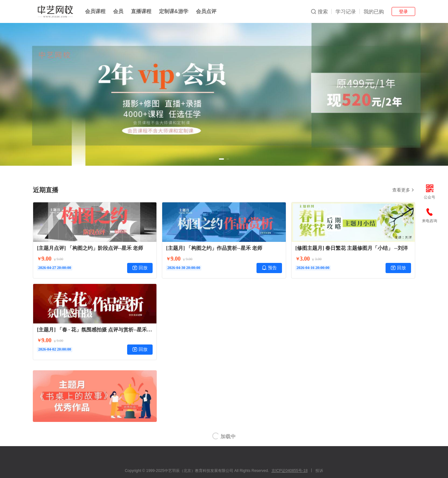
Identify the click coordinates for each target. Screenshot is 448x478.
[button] (221, 159)
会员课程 (95, 11)
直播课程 (141, 11)
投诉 (319, 471)
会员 (118, 11)
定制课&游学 (174, 11)
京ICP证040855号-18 (289, 471)
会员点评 (206, 11)
